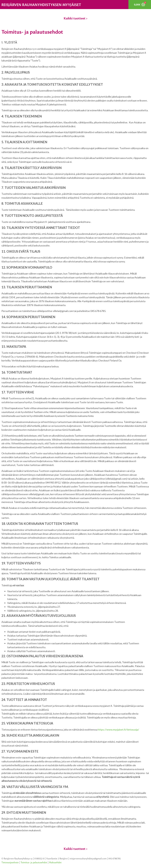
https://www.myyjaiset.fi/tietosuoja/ (118, 730)
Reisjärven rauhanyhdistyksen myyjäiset (41, 5)
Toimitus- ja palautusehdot (34, 863)
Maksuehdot (55, 863)
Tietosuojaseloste (10, 863)
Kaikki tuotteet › (76, 18)
